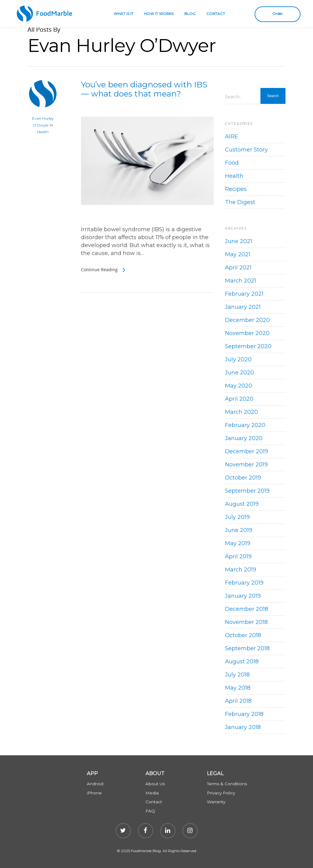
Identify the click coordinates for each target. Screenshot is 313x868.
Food (232, 163)
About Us (155, 784)
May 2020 (239, 386)
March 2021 (241, 281)
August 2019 (242, 504)
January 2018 (243, 727)
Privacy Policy (221, 793)
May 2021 (238, 254)
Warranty (216, 802)
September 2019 (247, 491)
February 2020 (245, 425)
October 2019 (243, 478)
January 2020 (244, 438)
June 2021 (239, 241)
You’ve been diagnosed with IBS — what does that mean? (144, 89)
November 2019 (246, 465)
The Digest (240, 202)
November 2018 (246, 622)
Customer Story (246, 150)
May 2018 (238, 688)
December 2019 (247, 451)
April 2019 (238, 556)
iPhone (94, 793)
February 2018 (244, 714)
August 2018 (242, 662)
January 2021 (243, 307)
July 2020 (238, 359)
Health (43, 132)
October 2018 (243, 635)
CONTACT (216, 14)
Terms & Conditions (227, 784)
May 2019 (238, 543)
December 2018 (247, 609)
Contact (154, 802)
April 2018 (238, 701)
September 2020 (248, 346)
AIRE (232, 137)
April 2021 (238, 268)
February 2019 (244, 583)
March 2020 (241, 412)
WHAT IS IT (123, 14)
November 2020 (247, 333)
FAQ (150, 811)
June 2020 (239, 373)
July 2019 (237, 517)
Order (278, 14)
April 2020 (239, 399)
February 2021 (244, 294)
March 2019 (241, 570)
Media (152, 793)
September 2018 (247, 648)
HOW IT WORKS (159, 14)
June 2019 (239, 530)
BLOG (190, 14)
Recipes (236, 189)
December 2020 (247, 320)
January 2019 (243, 596)
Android (95, 784)
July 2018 (237, 675)
